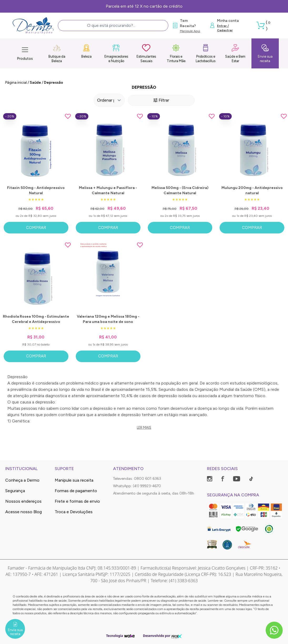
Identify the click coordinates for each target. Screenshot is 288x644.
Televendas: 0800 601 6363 (137, 479)
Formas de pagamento (76, 491)
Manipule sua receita (74, 480)
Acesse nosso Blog (24, 512)
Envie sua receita (265, 53)
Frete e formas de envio (77, 501)
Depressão (54, 83)
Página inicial (16, 83)
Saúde (35, 83)
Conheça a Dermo (22, 480)
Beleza (86, 51)
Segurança (15, 491)
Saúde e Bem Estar (235, 53)
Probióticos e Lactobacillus (206, 53)
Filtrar (161, 100)
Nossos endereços (23, 501)
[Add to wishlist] (68, 116)
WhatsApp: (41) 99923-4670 (137, 486)
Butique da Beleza (57, 53)
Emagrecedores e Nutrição (116, 53)
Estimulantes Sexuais (146, 53)
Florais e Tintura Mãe (176, 53)
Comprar (36, 228)
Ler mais (144, 428)
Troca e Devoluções (74, 512)
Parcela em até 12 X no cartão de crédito (144, 6)
